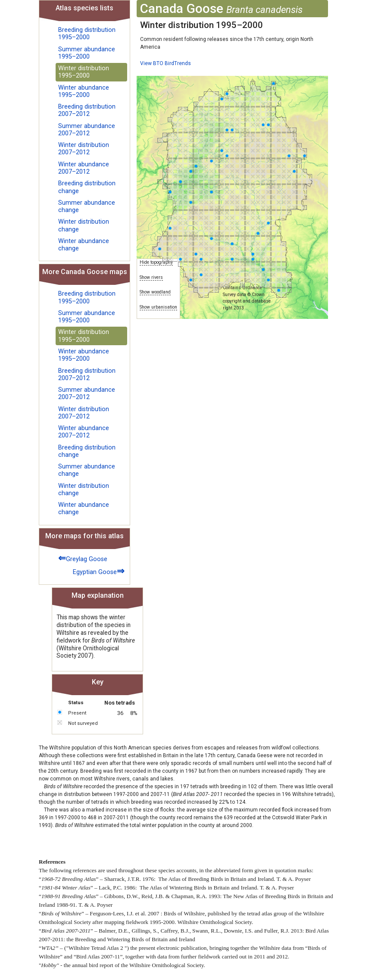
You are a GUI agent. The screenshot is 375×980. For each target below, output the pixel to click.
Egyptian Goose (99, 571)
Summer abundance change (87, 206)
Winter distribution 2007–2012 (84, 149)
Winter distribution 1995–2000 (84, 72)
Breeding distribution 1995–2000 (87, 34)
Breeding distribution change (87, 187)
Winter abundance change (84, 245)
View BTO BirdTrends (166, 63)
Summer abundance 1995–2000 (87, 53)
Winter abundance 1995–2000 (84, 91)
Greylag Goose (83, 558)
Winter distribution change (84, 225)
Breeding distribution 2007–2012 (87, 110)
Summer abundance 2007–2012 (87, 130)
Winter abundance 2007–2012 (84, 168)
